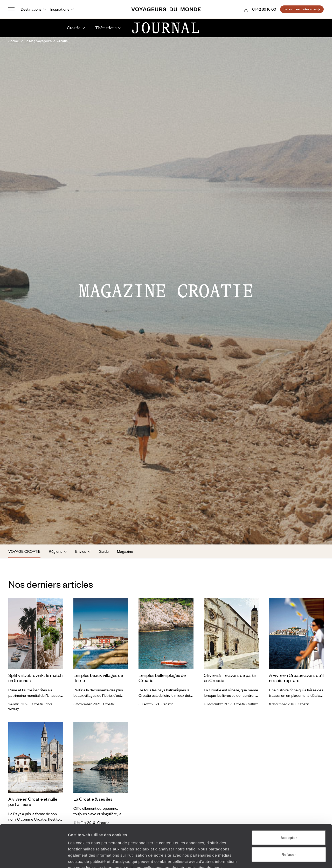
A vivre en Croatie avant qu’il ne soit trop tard (296, 678)
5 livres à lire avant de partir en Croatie (230, 678)
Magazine (125, 551)
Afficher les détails (286, 858)
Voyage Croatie (24, 551)
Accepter (289, 801)
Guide (104, 551)
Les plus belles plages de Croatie (162, 678)
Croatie (109, 704)
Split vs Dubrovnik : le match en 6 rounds (35, 678)
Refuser (289, 818)
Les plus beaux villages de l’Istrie (98, 678)
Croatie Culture (246, 704)
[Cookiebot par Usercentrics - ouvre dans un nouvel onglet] (34, 858)
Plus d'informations (105, 837)
